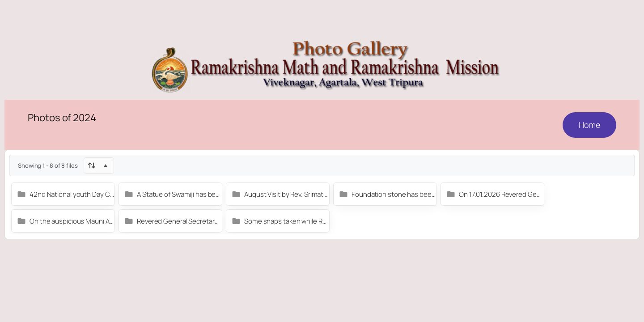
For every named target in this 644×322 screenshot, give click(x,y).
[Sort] (99, 165)
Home (589, 125)
